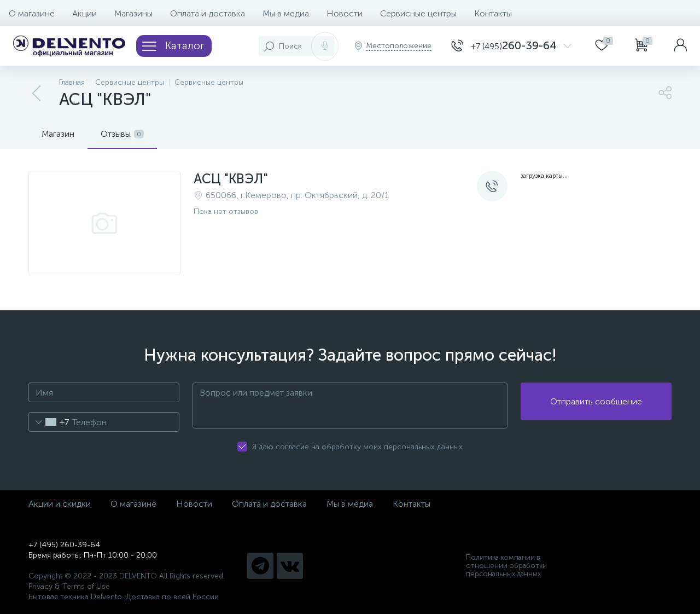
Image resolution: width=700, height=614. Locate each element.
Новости (345, 13)
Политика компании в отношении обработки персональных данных (506, 566)
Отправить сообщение (596, 406)
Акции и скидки (60, 504)
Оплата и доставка (208, 13)
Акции (84, 13)
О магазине (32, 13)
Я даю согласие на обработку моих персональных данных (357, 447)
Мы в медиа (286, 13)
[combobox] (49, 422)
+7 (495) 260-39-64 (64, 545)
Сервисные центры (418, 13)
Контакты (493, 13)
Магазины (133, 13)
